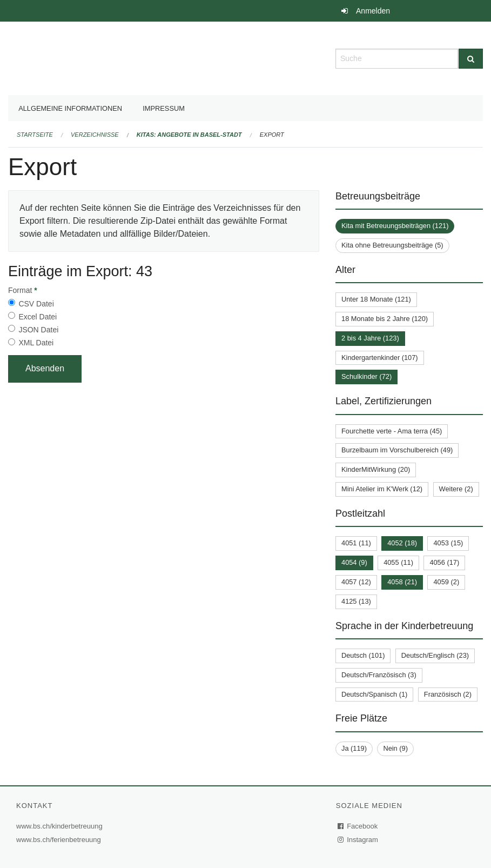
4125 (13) (356, 601)
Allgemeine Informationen (70, 108)
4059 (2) (446, 582)
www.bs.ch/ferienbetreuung (60, 840)
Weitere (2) (456, 489)
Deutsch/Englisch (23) (435, 655)
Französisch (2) (448, 694)
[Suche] (471, 59)
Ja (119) (354, 748)
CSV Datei (36, 304)
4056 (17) (444, 562)
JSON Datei (38, 330)
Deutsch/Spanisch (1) (374, 694)
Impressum (164, 108)
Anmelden (373, 11)
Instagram (358, 840)
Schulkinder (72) (366, 376)
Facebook (358, 826)
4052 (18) (402, 543)
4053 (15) (448, 543)
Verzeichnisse (95, 135)
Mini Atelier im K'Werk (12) (382, 489)
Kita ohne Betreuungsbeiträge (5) (392, 245)
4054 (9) (354, 562)
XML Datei (36, 343)
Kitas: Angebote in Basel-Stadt (189, 135)
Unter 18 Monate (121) (376, 299)
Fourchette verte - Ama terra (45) (392, 431)
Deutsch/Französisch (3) (379, 675)
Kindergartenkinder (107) (380, 358)
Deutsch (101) (363, 655)
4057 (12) (356, 582)
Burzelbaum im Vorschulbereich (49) (397, 450)
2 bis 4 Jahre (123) (370, 338)
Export (272, 135)
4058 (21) (402, 582)
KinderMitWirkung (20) (376, 469)
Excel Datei (38, 317)
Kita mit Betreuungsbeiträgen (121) (395, 226)
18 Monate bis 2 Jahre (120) (385, 319)
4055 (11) (398, 562)
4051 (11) (356, 543)
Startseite (35, 135)
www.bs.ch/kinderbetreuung (61, 826)
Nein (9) (395, 748)
